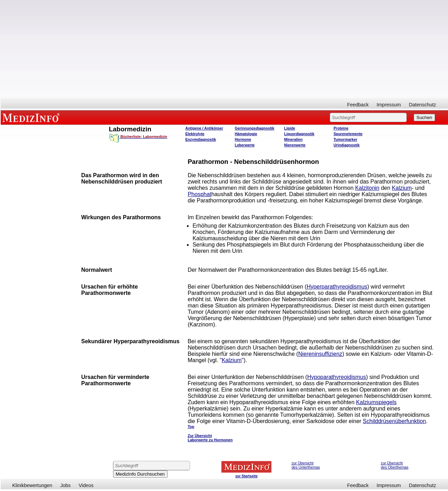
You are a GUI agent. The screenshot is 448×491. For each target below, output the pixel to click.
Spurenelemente (348, 134)
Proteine (341, 128)
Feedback (358, 105)
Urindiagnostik (347, 145)
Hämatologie (246, 134)
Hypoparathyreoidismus (337, 377)
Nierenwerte (295, 145)
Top (191, 427)
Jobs (65, 485)
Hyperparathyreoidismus (337, 287)
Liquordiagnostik (299, 134)
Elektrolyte (195, 134)
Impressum (389, 105)
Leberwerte (245, 145)
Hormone (243, 139)
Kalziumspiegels (376, 402)
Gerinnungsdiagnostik (255, 128)
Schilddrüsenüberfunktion (395, 421)
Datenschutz (422, 105)
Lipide (290, 128)
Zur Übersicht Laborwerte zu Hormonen (210, 438)
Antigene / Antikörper (204, 128)
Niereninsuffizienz (320, 354)
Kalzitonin (367, 188)
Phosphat (199, 194)
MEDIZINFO (32, 117)
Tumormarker (345, 139)
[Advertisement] (224, 49)
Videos (86, 485)
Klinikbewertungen (32, 485)
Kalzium (402, 188)
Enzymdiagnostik (201, 139)
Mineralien (293, 139)
